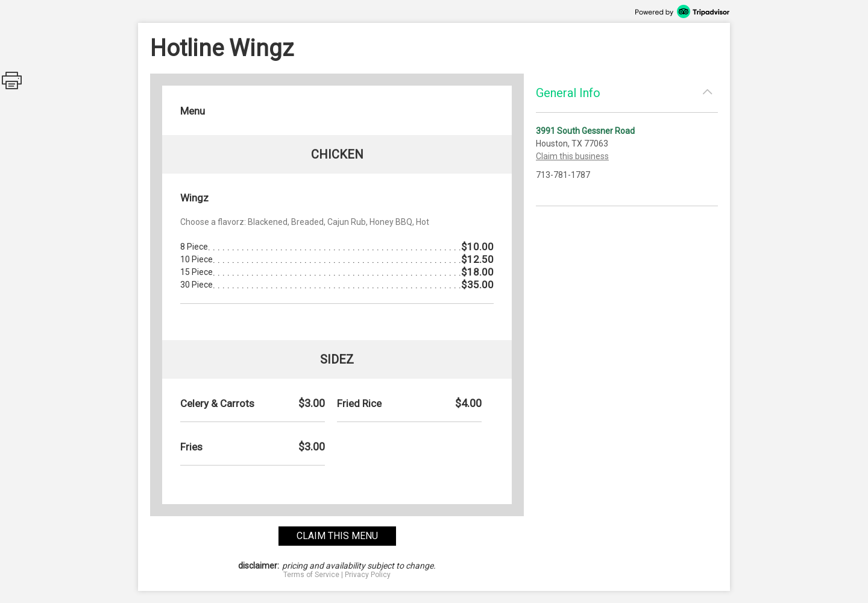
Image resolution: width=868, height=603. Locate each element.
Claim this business (572, 156)
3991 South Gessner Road (585, 131)
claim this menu (337, 536)
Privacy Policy (368, 575)
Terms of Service (311, 575)
